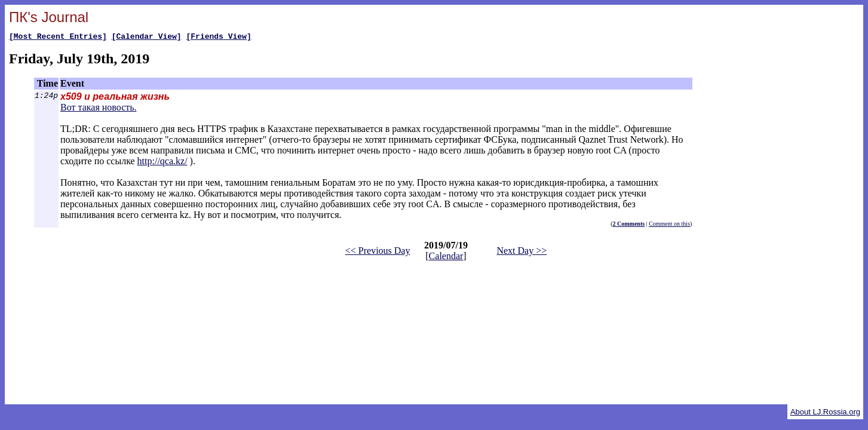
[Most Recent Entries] (58, 38)
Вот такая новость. (99, 109)
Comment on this (669, 225)
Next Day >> (522, 252)
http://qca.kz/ (162, 163)
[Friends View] (218, 38)
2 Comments (629, 225)
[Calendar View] (147, 38)
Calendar (446, 258)
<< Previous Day (378, 252)
